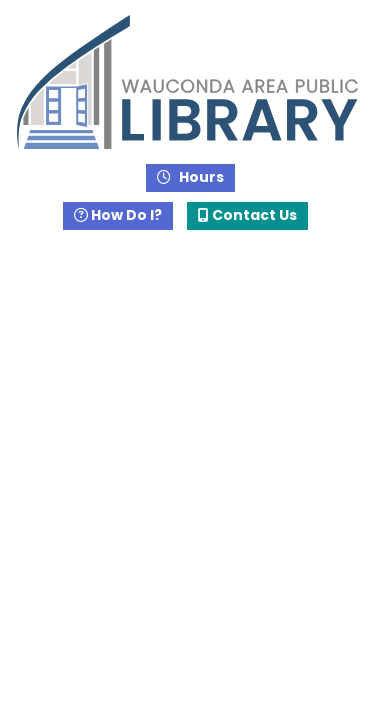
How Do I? (118, 215)
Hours (200, 177)
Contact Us (247, 215)
